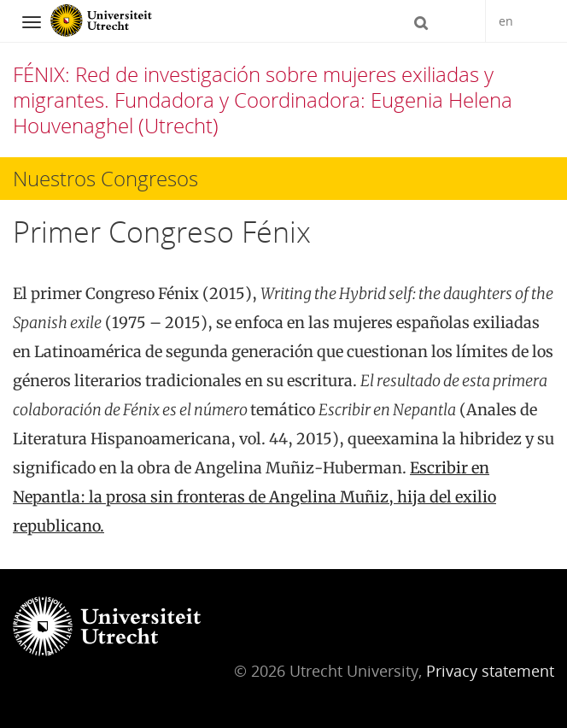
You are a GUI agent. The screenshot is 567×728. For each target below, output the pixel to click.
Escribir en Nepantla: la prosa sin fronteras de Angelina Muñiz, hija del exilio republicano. (254, 497)
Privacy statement (490, 671)
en (506, 21)
